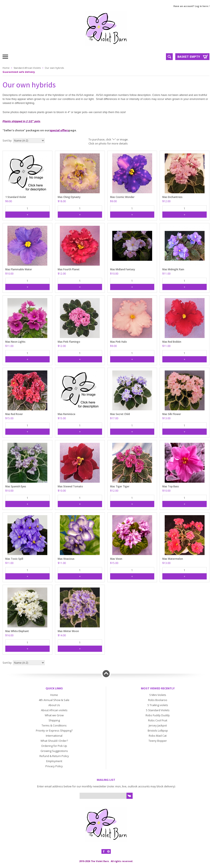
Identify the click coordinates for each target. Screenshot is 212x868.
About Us (54, 705)
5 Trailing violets (158, 705)
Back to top (106, 674)
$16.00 (9, 635)
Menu (15, 56)
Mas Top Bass (171, 486)
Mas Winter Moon (68, 631)
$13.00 (166, 418)
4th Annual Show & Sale (54, 700)
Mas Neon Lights (15, 342)
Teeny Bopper (158, 741)
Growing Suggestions (54, 751)
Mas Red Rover (14, 414)
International (54, 736)
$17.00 (114, 418)
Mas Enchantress (172, 197)
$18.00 (62, 201)
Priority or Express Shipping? (54, 731)
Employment (54, 761)
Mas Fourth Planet (69, 269)
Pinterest (108, 851)
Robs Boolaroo (158, 700)
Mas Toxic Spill (14, 559)
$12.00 (166, 201)
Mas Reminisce (67, 414)
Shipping (54, 720)
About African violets (54, 710)
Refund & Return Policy (54, 756)
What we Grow (54, 715)
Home (6, 68)
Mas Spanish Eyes (16, 486)
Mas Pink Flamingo (69, 342)
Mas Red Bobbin (172, 342)
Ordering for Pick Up (54, 746)
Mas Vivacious (66, 559)
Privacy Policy (54, 766)
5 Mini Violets (158, 695)
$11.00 (166, 274)
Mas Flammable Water (19, 269)
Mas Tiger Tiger (120, 486)
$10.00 (9, 274)
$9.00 (9, 201)
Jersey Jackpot (158, 725)
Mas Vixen (116, 559)
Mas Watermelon (173, 559)
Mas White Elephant (17, 631)
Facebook (104, 851)
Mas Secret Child (120, 414)
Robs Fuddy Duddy (158, 715)
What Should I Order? (54, 741)
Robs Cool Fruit (158, 720)
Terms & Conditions (54, 725)
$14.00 (62, 635)
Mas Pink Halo (119, 342)
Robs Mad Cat (158, 736)
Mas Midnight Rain (173, 269)
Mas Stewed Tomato (70, 486)
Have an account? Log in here (191, 6)
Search (169, 57)
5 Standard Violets (158, 710)
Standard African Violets (27, 68)
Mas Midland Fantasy (123, 269)
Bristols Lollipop (158, 731)
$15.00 (9, 418)
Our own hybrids (54, 68)
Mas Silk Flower (172, 414)
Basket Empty (189, 57)
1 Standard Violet (16, 197)
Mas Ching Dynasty (69, 197)
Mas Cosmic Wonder (122, 197)
